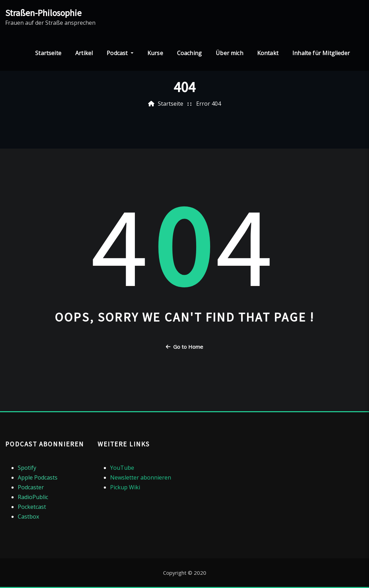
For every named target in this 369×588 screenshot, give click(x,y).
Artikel (84, 53)
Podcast (120, 53)
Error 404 (209, 104)
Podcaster (31, 487)
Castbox (28, 517)
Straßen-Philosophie (43, 13)
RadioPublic (33, 497)
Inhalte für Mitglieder (321, 53)
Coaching (189, 53)
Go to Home (184, 347)
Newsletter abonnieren (141, 477)
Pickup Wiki (125, 487)
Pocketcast (32, 507)
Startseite (48, 53)
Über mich (229, 53)
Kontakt (268, 53)
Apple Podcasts (38, 477)
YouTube (122, 468)
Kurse (155, 53)
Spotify (27, 468)
